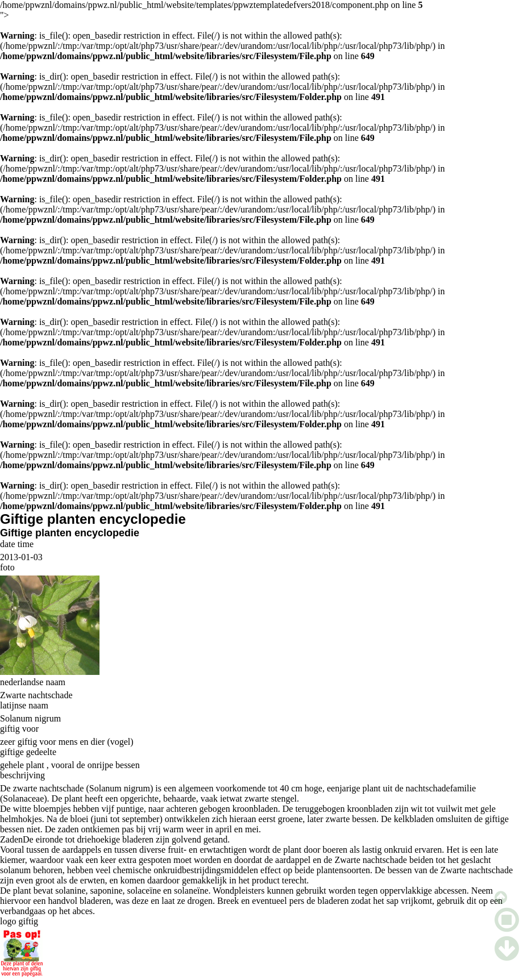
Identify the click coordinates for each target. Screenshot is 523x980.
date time (17, 544)
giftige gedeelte (28, 752)
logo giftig (19, 921)
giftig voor (19, 729)
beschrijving (22, 775)
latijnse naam (24, 705)
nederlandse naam (33, 682)
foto (7, 567)
